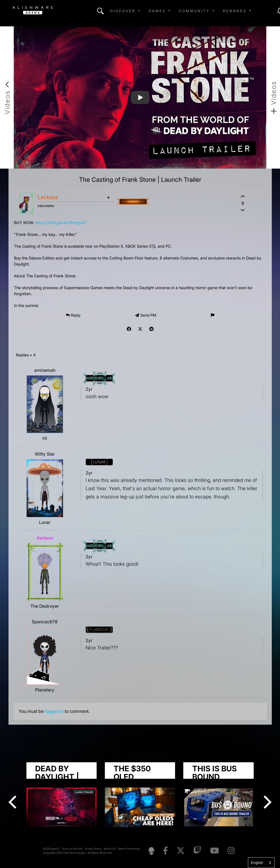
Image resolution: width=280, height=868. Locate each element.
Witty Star (45, 454)
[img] (100, 11)
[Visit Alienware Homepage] (151, 851)
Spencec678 (45, 622)
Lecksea (48, 197)
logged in (54, 711)
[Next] (266, 802)
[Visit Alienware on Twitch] (197, 851)
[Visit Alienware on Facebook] (165, 851)
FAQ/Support (51, 849)
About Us (110, 849)
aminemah (45, 370)
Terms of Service (72, 849)
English (257, 863)
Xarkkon (45, 538)
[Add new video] (273, 97)
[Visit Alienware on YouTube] (214, 851)
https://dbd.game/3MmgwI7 (61, 223)
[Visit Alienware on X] (181, 851)
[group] (140, 798)
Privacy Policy (93, 849)
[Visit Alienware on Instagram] (231, 851)
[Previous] (14, 802)
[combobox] (261, 863)
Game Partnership (129, 849)
